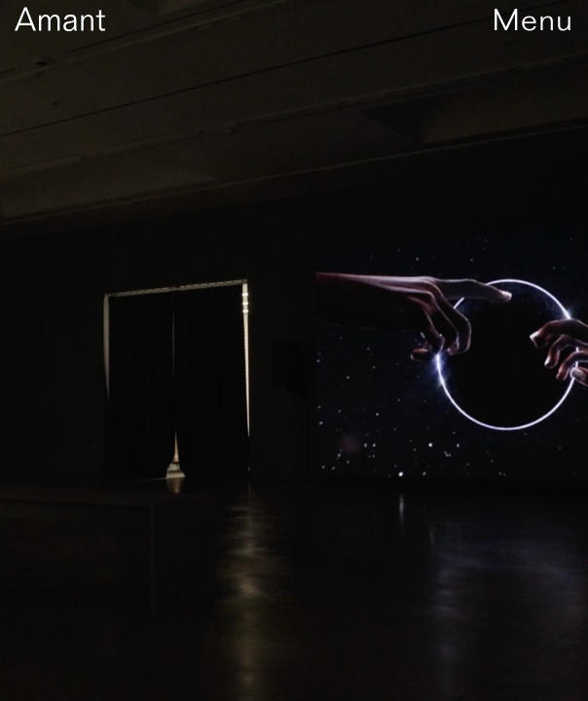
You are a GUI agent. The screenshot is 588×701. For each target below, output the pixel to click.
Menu (533, 19)
